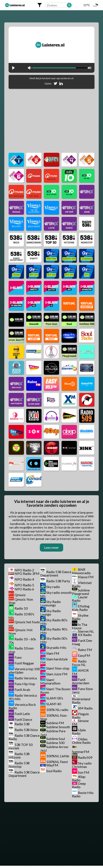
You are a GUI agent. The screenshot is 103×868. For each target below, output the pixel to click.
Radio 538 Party (58, 581)
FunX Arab (22, 690)
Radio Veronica (26, 678)
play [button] (13, 68)
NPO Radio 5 (24, 585)
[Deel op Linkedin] (61, 84)
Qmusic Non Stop (21, 601)
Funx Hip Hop (25, 684)
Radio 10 (21, 608)
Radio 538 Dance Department (24, 774)
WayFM (52, 765)
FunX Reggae (24, 663)
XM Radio (85, 708)
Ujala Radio (79, 732)
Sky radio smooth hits (56, 594)
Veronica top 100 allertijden (24, 671)
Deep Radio (79, 785)
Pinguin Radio (80, 716)
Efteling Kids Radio (81, 608)
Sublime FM (55, 723)
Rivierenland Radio (81, 701)
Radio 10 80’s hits (21, 616)
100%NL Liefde (58, 756)
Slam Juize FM (57, 674)
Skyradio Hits (56, 647)
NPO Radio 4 (24, 579)
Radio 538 (22, 724)
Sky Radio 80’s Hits (54, 622)
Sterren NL (86, 631)
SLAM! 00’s (55, 698)
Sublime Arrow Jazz (54, 748)
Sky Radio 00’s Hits (54, 640)
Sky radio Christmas (82, 765)
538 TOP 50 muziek (21, 746)
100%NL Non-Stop (54, 717)
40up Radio (79, 778)
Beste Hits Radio (83, 794)
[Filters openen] (40, 5)
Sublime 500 (55, 743)
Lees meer (51, 547)
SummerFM (81, 752)
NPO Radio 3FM (27, 573)
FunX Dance (23, 719)
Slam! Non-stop (58, 668)
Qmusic (20, 595)
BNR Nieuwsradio (81, 571)
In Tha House (80, 626)
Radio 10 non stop (21, 650)
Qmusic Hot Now (21, 631)
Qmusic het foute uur (24, 624)
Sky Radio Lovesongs (51, 603)
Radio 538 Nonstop (19, 765)
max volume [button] (90, 68)
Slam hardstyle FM (54, 661)
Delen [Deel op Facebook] (48, 84)
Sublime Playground (81, 592)
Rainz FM (85, 650)
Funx (18, 657)
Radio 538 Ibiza (26, 730)
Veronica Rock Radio (22, 706)
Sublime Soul (56, 739)
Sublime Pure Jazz (53, 733)
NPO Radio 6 (24, 589)
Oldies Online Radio (81, 741)
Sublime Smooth (58, 727)
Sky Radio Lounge (51, 612)
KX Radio (85, 635)
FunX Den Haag (82, 642)
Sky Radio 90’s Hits (54, 631)
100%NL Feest (57, 762)
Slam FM (53, 653)
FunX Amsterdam (81, 681)
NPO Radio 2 (24, 570)
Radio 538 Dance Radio (24, 737)
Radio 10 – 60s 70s (22, 641)
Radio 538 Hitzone (19, 755)
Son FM (84, 772)
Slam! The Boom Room (55, 691)
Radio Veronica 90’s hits (23, 697)
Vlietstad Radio (82, 584)
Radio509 (85, 757)
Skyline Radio (80, 617)
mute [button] (30, 68)
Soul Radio (54, 771)
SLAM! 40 (54, 704)
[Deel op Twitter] (55, 84)
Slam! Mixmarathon (50, 681)
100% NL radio (57, 710)
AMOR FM (80, 672)
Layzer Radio (80, 599)
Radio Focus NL (79, 663)
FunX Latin (22, 714)
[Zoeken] (69, 5)
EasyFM (84, 655)
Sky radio (53, 587)
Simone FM (80, 722)
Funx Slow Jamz (82, 690)
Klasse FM (86, 577)
